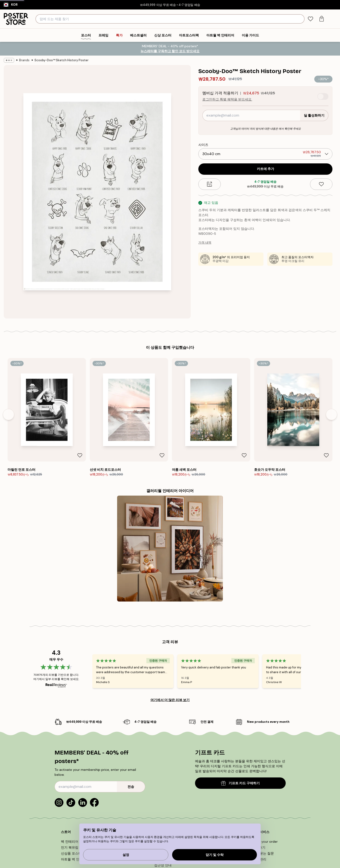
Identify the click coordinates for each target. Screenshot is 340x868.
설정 (126, 855)
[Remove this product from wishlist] (321, 184)
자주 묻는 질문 (263, 853)
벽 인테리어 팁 (72, 842)
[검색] (300, 19)
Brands (24, 60)
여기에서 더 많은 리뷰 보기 (170, 700)
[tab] (310, 19)
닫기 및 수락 (215, 855)
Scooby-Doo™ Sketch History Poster (62, 60)
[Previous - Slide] (8, 414)
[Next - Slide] (331, 414)
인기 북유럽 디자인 (75, 847)
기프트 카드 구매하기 (240, 783)
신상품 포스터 (71, 853)
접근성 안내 (163, 865)
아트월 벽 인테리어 (75, 859)
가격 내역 (205, 242)
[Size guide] (210, 184)
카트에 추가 (266, 169)
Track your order (265, 842)
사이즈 (203, 145)
